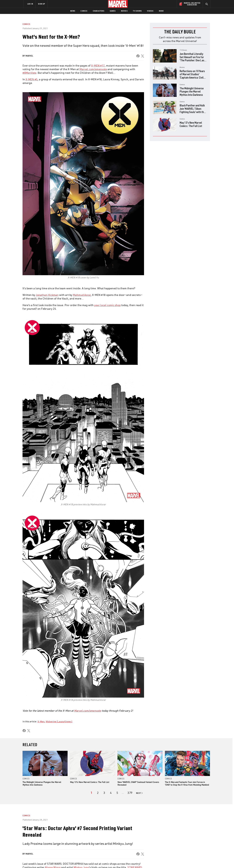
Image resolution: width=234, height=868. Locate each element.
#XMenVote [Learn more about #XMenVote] (29, 73)
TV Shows (137, 11)
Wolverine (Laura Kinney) (59, 721)
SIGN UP (41, 4)
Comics (84, 11)
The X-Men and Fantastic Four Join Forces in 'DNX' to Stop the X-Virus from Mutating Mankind (187, 783)
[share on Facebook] (138, 56)
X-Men (41, 721)
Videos (150, 11)
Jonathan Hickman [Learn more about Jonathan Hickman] (47, 295)
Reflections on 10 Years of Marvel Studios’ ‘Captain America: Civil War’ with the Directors (192, 76)
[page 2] (98, 793)
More (161, 11)
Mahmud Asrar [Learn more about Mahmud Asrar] (82, 295)
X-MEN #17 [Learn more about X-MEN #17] (98, 66)
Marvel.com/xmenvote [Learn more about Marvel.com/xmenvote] (93, 69)
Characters (99, 11)
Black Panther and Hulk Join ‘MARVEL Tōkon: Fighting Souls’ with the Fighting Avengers (192, 110)
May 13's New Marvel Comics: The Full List (191, 124)
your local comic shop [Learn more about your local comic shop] (107, 305)
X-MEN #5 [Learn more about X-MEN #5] (32, 79)
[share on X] (143, 56)
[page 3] (104, 793)
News (73, 11)
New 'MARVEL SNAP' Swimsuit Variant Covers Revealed (138, 783)
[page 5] (117, 793)
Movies (124, 11)
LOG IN (30, 4)
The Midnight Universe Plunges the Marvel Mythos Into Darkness (192, 91)
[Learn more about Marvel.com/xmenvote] (88, 711)
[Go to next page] (140, 793)
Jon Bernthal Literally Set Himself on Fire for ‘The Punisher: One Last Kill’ (192, 59)
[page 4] (111, 793)
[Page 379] (130, 793)
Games (113, 11)
